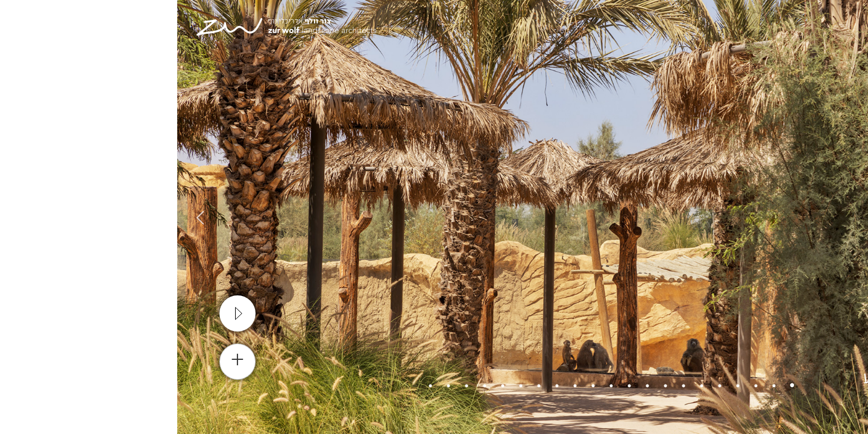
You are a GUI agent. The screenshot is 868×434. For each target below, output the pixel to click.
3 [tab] (579, 386)
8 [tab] (488, 386)
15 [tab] (362, 386)
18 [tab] (307, 386)
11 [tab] (434, 386)
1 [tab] (615, 386)
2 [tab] (597, 386)
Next (21, 217)
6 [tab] (524, 386)
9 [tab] (470, 386)
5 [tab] (542, 386)
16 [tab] (344, 386)
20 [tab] (271, 386)
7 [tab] (506, 386)
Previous (847, 217)
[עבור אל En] (782, 30)
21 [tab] (253, 386)
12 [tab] (416, 386)
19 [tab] (289, 386)
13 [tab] (398, 386)
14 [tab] (380, 386)
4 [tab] (561, 386)
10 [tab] (452, 386)
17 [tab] (325, 386)
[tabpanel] (434, 217)
